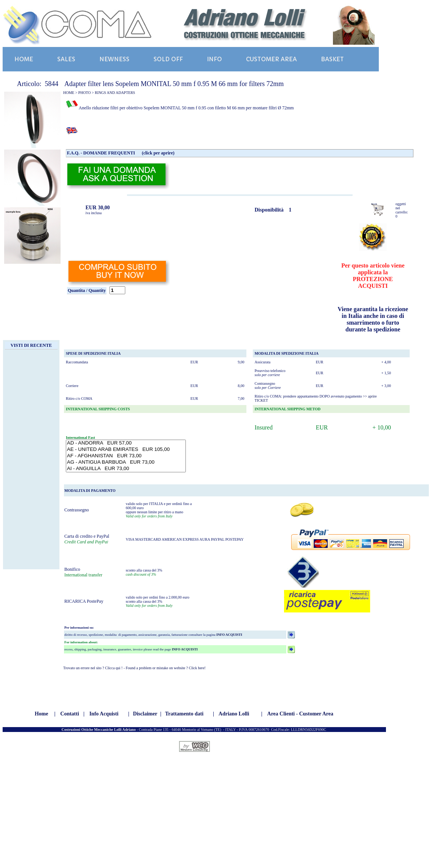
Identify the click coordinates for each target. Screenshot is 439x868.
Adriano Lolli (234, 714)
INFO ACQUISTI (229, 635)
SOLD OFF (168, 59)
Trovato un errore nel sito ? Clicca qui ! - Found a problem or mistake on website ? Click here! (134, 668)
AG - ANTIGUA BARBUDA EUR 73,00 (126, 462)
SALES (66, 59)
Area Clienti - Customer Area (300, 714)
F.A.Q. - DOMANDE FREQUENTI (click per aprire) (121, 153)
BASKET (332, 59)
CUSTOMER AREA (271, 59)
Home (41, 714)
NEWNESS (114, 59)
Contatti (70, 714)
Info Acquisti (104, 714)
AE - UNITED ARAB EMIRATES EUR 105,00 (126, 450)
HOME (24, 59)
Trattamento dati (184, 714)
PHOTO (84, 93)
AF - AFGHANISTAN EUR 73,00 (126, 456)
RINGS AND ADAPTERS (115, 93)
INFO (214, 59)
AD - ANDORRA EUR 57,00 (126, 443)
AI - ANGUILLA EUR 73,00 (126, 469)
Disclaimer (145, 714)
